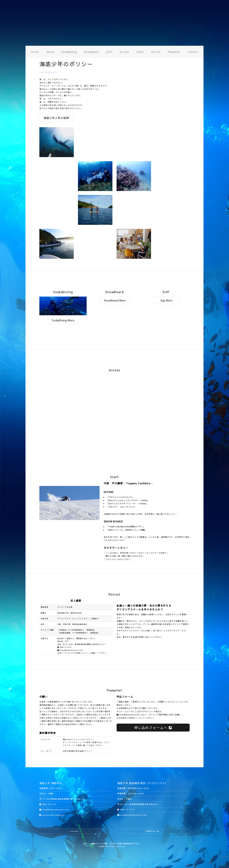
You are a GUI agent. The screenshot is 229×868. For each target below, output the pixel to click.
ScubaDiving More (63, 320)
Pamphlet (174, 52)
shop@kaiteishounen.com (70, 650)
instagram (57, 815)
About (50, 52)
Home (35, 52)
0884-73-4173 (64, 647)
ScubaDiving (69, 52)
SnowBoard (92, 52)
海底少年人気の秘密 (56, 118)
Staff (140, 52)
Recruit (156, 52)
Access (124, 52)
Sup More (166, 300)
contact (193, 52)
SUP (109, 52)
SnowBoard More (115, 300)
